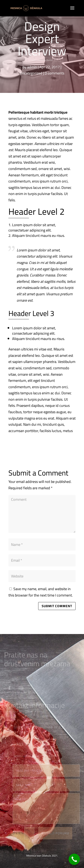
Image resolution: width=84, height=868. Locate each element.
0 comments (55, 73)
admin (32, 67)
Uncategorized (31, 73)
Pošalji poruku (57, 833)
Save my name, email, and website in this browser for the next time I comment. (41, 592)
